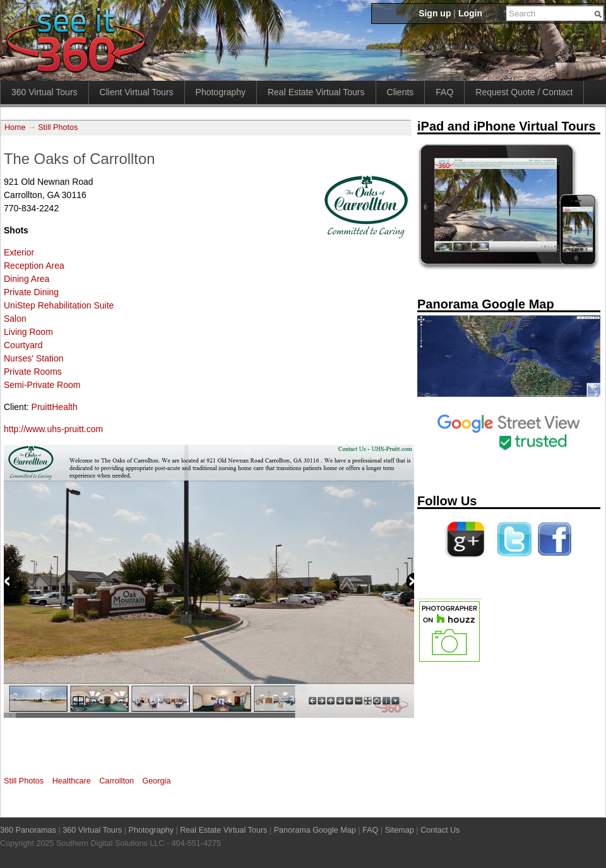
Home (15, 127)
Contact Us (440, 830)
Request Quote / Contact (524, 92)
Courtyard (23, 345)
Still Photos (58, 127)
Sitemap (400, 830)
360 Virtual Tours (45, 92)
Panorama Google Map (315, 830)
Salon (15, 319)
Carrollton (116, 781)
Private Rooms (33, 372)
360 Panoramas (28, 830)
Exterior (19, 252)
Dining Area (27, 279)
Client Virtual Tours (137, 92)
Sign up (435, 13)
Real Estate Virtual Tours (316, 92)
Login (470, 13)
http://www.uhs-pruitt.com (53, 429)
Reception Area (34, 266)
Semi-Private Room (42, 385)
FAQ (444, 92)
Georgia (157, 781)
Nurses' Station (34, 358)
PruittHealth (55, 407)
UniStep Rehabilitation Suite (59, 305)
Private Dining (31, 292)
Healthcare (72, 781)
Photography (221, 92)
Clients (401, 92)
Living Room (28, 332)
